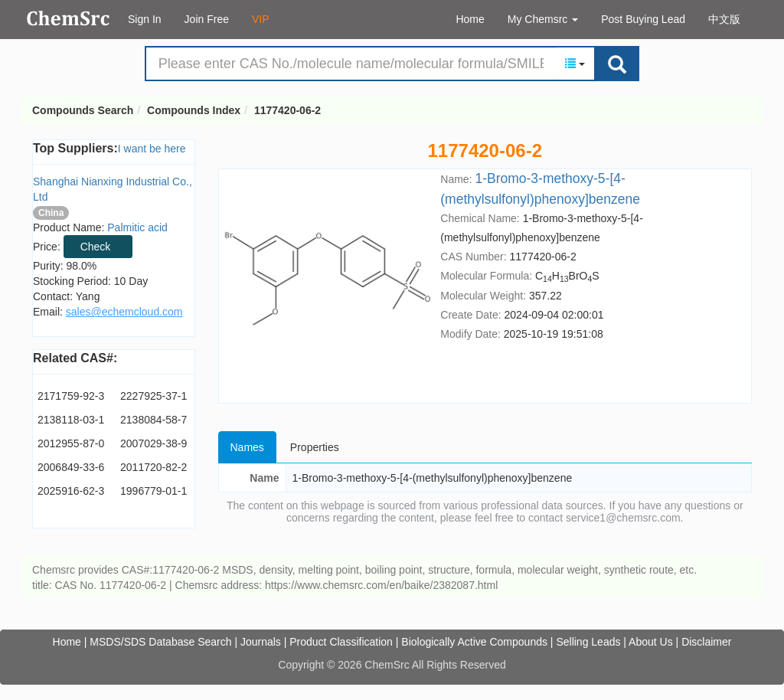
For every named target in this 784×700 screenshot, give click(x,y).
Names (247, 447)
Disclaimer (706, 642)
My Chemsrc (543, 19)
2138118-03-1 (71, 420)
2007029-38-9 (154, 443)
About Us (651, 642)
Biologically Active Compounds (474, 642)
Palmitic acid (137, 227)
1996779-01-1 (154, 491)
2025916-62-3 (71, 491)
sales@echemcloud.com (124, 312)
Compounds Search (69, 18)
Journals (261, 642)
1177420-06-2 (287, 110)
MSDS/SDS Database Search (160, 642)
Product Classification (341, 642)
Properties (315, 447)
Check (96, 247)
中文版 (724, 19)
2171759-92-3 (71, 396)
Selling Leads (588, 642)
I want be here (152, 149)
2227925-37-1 (154, 396)
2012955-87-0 (71, 443)
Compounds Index (194, 110)
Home (470, 19)
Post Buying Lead (643, 19)
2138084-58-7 (154, 420)
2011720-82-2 (154, 467)
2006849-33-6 (71, 467)
